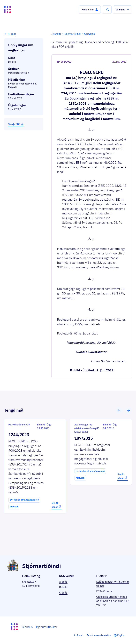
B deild (63, 587)
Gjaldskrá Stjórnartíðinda (112, 597)
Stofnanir (78, 635)
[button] (90, 10)
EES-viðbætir (104, 591)
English (121, 635)
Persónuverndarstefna (99, 635)
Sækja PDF (16, 124)
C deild (63, 593)
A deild (63, 582)
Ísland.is (27, 627)
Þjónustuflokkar (47, 627)
